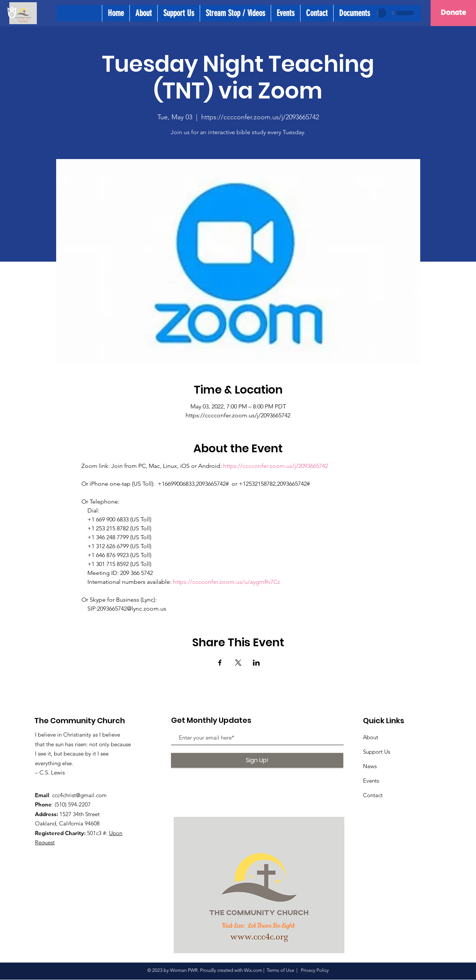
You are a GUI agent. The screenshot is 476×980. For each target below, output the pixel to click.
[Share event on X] (238, 663)
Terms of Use (280, 970)
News (370, 766)
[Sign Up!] (257, 760)
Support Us (377, 752)
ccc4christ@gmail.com (79, 795)
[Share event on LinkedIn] (256, 663)
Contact (373, 795)
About (371, 737)
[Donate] (453, 13)
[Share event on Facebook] (220, 663)
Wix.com (253, 970)
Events (371, 781)
